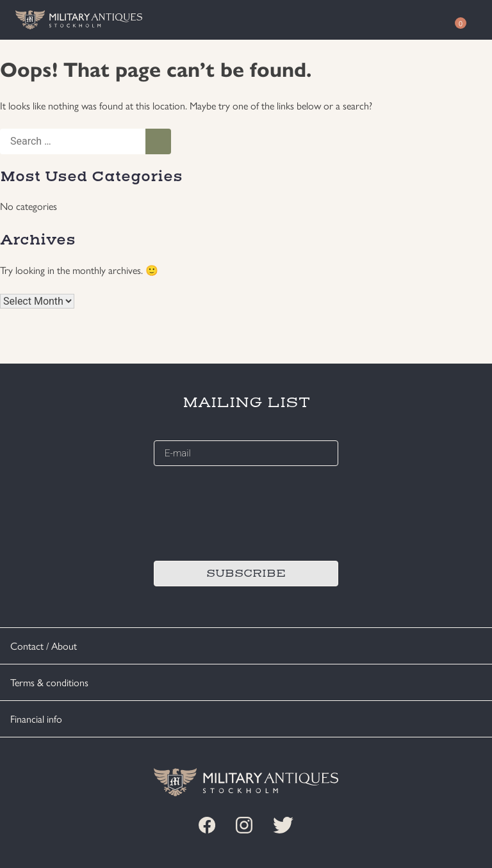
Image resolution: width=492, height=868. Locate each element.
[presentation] (251, 511)
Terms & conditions (49, 682)
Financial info (36, 719)
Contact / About (44, 646)
